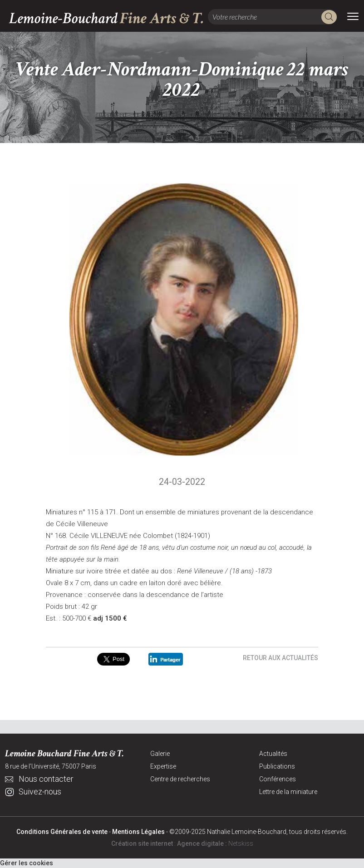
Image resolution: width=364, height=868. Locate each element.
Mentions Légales (138, 832)
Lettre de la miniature (288, 792)
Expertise (163, 766)
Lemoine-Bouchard (107, 18)
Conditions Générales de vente (62, 832)
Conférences (278, 779)
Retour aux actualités (280, 658)
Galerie (160, 754)
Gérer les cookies (27, 863)
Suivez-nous (40, 792)
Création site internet (142, 843)
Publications (277, 766)
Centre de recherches (180, 779)
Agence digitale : (203, 843)
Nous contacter (46, 779)
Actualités (273, 754)
